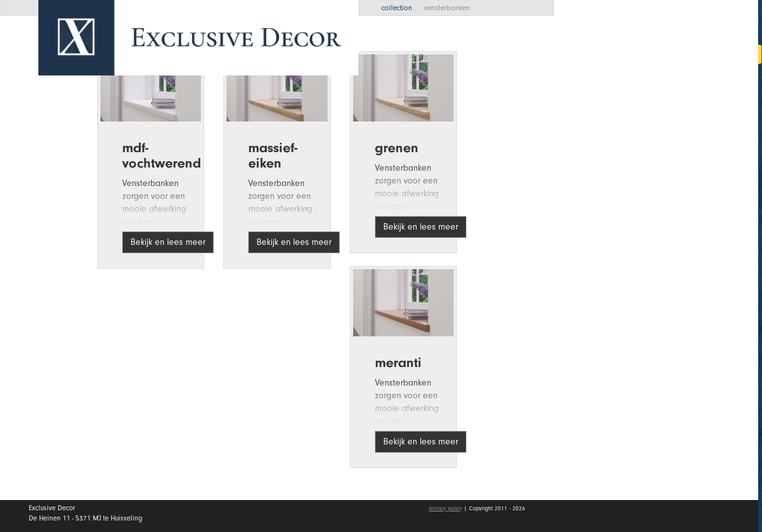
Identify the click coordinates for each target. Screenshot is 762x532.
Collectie (666, 125)
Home (602, 95)
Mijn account (622, 288)
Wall (666, 157)
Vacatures (614, 219)
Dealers (666, 187)
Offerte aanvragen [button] (628, 53)
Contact (607, 250)
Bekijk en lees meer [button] (168, 242)
